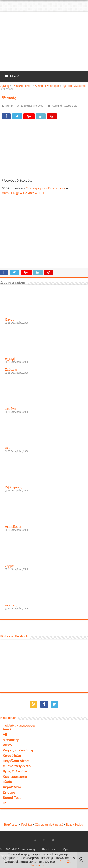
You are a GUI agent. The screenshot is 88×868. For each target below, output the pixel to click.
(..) (59, 862)
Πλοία (8, 782)
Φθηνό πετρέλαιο (17, 766)
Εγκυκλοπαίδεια (22, 86)
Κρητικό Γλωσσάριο (74, 86)
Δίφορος (11, 605)
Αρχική (5, 86)
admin (9, 106)
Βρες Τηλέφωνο (15, 771)
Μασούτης (11, 740)
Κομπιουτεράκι (15, 776)
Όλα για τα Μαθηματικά (49, 825)
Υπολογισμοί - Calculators (46, 188)
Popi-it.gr (27, 825)
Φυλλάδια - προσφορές (19, 725)
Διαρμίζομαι (13, 527)
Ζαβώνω (11, 370)
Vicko (7, 745)
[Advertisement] (44, 42)
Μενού (12, 76)
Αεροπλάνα (12, 787)
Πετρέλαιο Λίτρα (16, 761)
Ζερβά (9, 566)
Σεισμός (9, 792)
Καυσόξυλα (12, 755)
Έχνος (9, 320)
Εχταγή (10, 359)
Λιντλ (7, 729)
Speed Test (12, 798)
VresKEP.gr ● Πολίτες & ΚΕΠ (24, 193)
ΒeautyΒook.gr (75, 825)
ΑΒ (5, 734)
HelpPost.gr (11, 825)
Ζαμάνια (11, 409)
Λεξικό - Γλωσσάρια (47, 86)
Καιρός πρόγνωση (18, 750)
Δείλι (8, 448)
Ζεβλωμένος (14, 487)
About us (48, 849)
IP (4, 803)
